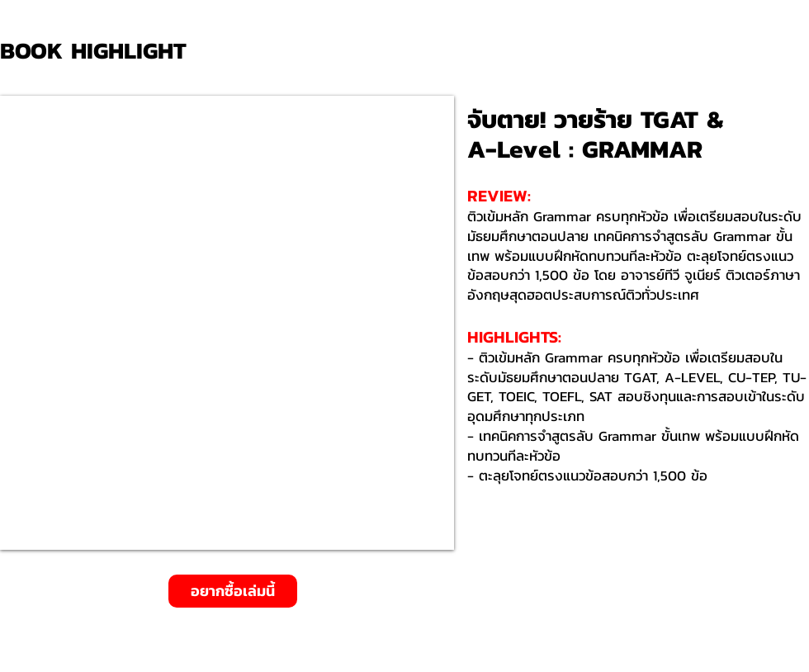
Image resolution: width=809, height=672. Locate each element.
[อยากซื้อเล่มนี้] (233, 591)
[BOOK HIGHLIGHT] (99, 51)
